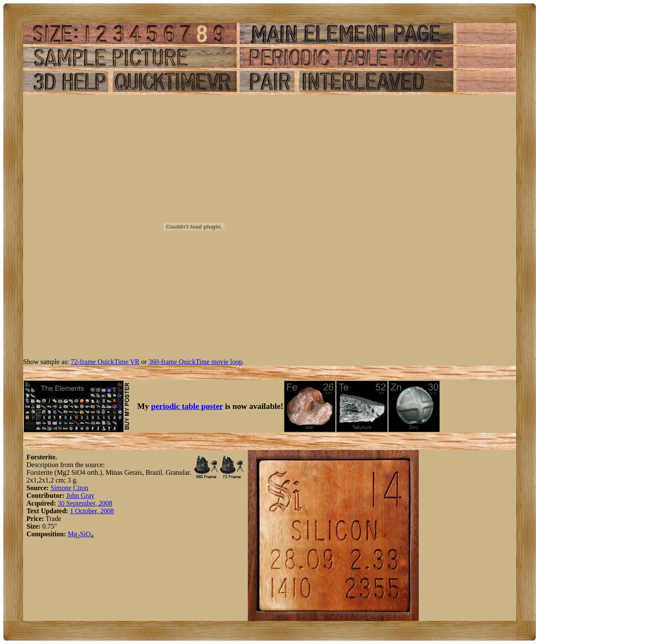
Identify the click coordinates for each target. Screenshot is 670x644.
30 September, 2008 (85, 503)
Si (83, 534)
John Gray (80, 495)
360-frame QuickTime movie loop (195, 362)
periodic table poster (187, 406)
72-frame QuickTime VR (105, 362)
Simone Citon (69, 488)
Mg (72, 534)
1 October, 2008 (92, 511)
